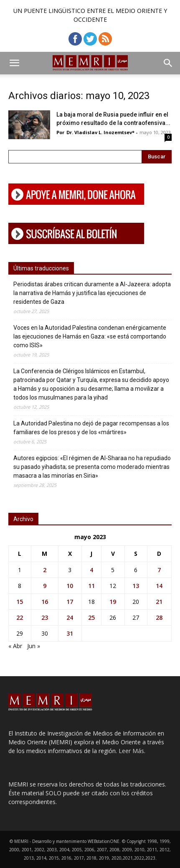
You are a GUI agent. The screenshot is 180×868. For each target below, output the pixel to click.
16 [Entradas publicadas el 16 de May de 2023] (45, 602)
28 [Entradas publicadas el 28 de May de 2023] (159, 617)
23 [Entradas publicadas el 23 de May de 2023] (45, 617)
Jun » (34, 646)
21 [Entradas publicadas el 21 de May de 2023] (159, 602)
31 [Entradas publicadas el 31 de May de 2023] (70, 633)
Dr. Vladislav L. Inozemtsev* (100, 132)
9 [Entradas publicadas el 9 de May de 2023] (45, 586)
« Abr (15, 646)
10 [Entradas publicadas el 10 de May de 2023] (70, 586)
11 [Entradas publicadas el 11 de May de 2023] (91, 586)
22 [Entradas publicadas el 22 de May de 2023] (20, 617)
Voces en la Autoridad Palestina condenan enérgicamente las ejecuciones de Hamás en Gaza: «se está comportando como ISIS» (90, 336)
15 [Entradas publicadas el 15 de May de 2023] (20, 602)
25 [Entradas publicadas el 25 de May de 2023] (91, 617)
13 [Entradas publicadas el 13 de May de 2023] (136, 586)
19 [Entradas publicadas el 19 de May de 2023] (113, 602)
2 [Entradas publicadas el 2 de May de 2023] (45, 570)
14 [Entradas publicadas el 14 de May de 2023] (159, 586)
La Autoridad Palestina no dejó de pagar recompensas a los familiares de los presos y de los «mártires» (91, 428)
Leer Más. (132, 751)
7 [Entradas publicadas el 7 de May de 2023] (159, 570)
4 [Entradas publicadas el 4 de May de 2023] (91, 570)
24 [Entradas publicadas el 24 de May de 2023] (70, 617)
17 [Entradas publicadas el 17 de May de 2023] (70, 602)
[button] (14, 63)
